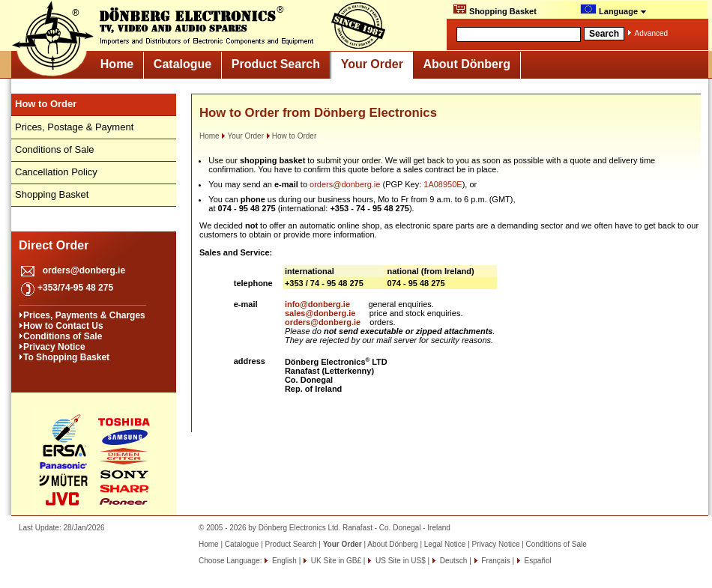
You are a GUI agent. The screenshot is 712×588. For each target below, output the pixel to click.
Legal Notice (445, 544)
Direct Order (54, 245)
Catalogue (182, 64)
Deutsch (452, 561)
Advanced (651, 33)
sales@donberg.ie (320, 313)
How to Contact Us (63, 326)
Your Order (372, 64)
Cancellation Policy (56, 172)
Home (117, 64)
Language (613, 10)
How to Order (291, 136)
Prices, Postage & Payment (74, 127)
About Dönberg (467, 64)
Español (537, 561)
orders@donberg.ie (84, 270)
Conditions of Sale (55, 149)
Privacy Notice (54, 347)
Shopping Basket (495, 10)
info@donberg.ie (317, 304)
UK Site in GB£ (336, 561)
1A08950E (443, 184)
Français (495, 561)
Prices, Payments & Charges (84, 315)
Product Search (276, 64)
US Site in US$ (400, 561)
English (283, 561)
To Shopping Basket (66, 357)
